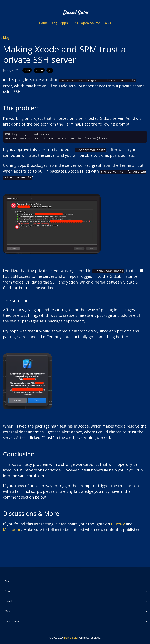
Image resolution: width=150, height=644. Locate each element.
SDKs (74, 23)
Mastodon (12, 528)
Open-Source (91, 23)
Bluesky (118, 522)
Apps (64, 23)
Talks (107, 23)
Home (43, 23)
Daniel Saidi (71, 636)
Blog (54, 23)
